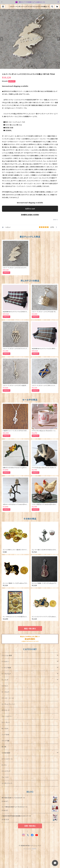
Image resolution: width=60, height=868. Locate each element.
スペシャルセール (7, 759)
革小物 (4, 747)
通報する (56, 220)
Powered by (30, 849)
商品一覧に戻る (30, 629)
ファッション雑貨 (7, 656)
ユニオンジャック (7, 783)
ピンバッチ (5, 680)
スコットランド (6, 771)
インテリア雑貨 (6, 668)
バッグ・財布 (5, 735)
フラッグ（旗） (6, 741)
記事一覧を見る (30, 826)
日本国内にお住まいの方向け (30, 215)
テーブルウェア (6, 674)
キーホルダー (6, 692)
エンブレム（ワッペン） (8, 704)
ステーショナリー (7, 716)
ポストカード (6, 710)
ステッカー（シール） (8, 698)
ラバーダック (6, 722)
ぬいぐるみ (5, 729)
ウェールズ (5, 777)
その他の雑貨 (6, 753)
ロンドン (4, 765)
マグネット (5, 686)
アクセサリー (6, 662)
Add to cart (30, 209)
